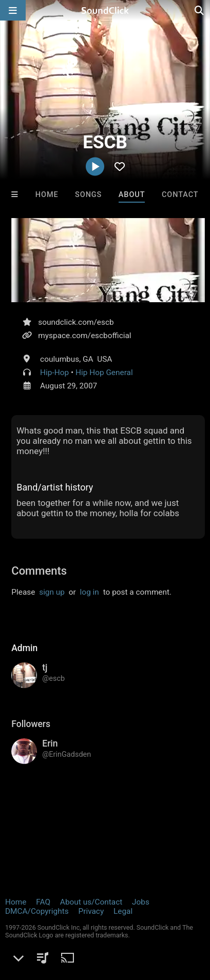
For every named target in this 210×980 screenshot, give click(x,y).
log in (90, 592)
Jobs (141, 902)
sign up (52, 592)
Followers (31, 724)
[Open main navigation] (13, 10)
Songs (88, 195)
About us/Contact (91, 902)
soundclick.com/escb (76, 322)
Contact (180, 195)
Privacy (91, 911)
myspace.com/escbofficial (84, 336)
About (132, 195)
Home (47, 195)
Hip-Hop (54, 373)
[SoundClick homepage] (105, 10)
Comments (39, 571)
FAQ (43, 902)
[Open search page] (200, 10)
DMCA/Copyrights (37, 911)
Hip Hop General (104, 373)
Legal (123, 911)
